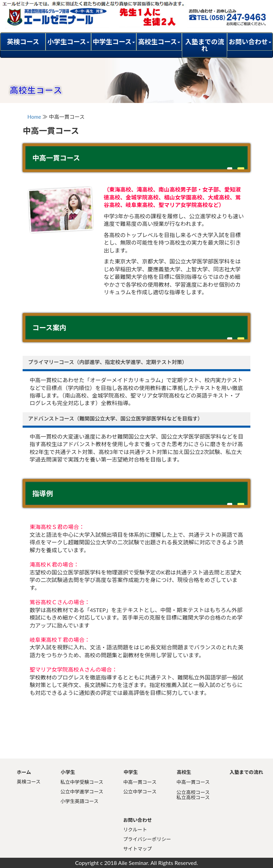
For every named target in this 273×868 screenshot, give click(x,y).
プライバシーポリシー (147, 839)
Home (34, 117)
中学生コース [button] (114, 42)
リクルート (135, 830)
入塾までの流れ (204, 45)
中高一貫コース (140, 782)
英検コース (23, 42)
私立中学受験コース (82, 782)
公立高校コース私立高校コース (193, 795)
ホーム (24, 772)
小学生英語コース (79, 801)
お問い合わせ (138, 820)
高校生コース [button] (159, 42)
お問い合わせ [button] (250, 42)
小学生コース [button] (68, 42)
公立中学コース (140, 792)
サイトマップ (138, 849)
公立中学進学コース (82, 792)
